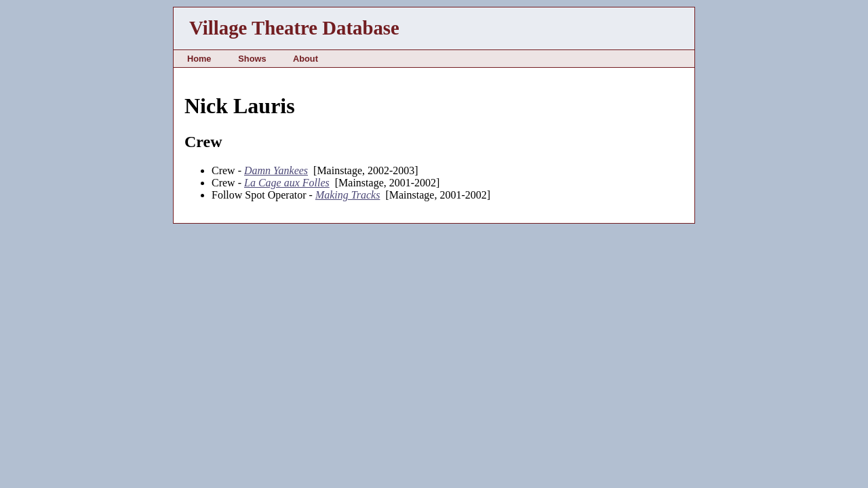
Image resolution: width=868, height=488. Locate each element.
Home (199, 59)
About (305, 59)
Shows (252, 59)
